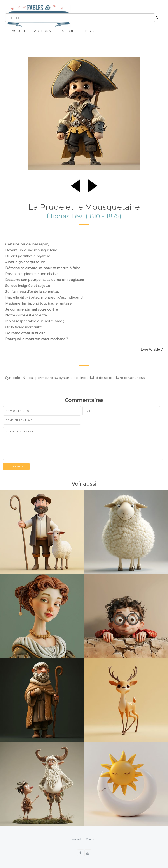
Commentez (16, 466)
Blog (90, 31)
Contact (91, 839)
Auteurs (43, 31)
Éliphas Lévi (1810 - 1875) (84, 216)
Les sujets (68, 31)
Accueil (20, 31)
